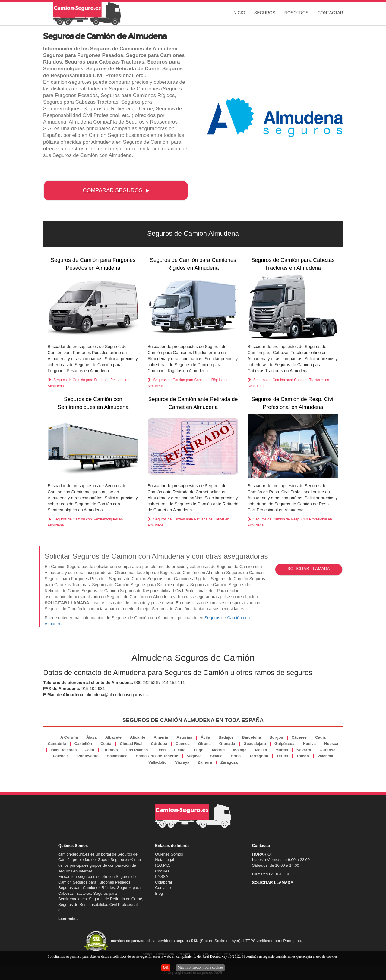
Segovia (194, 756)
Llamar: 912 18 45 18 (271, 874)
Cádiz (320, 737)
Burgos (276, 737)
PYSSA (161, 876)
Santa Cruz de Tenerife (157, 756)
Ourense (327, 750)
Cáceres (299, 737)
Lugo (199, 750)
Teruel (282, 756)
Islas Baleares (64, 750)
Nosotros (296, 13)
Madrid (218, 750)
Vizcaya (182, 762)
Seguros (265, 13)
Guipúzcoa (284, 744)
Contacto (163, 888)
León (161, 750)
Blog (159, 893)
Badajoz (226, 737)
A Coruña (69, 737)
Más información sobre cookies (200, 967)
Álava (92, 737)
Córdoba (159, 744)
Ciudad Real (131, 744)
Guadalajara (255, 744)
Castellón (83, 744)
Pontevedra (88, 756)
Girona (204, 744)
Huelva (309, 744)
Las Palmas (137, 750)
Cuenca (183, 744)
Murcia (282, 750)
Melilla (261, 750)
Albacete (113, 737)
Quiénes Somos (169, 854)
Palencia (61, 756)
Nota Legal (165, 860)
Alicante (138, 737)
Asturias (184, 737)
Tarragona (259, 756)
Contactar (330, 13)
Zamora (205, 762)
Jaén (90, 750)
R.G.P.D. (163, 865)
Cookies (162, 871)
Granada (227, 744)
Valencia (325, 756)
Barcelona (251, 737)
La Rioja (110, 750)
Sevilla (216, 756)
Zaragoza (229, 762)
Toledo (303, 756)
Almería (161, 737)
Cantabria (57, 744)
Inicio (239, 13)
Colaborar (164, 882)
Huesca (331, 744)
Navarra (304, 750)
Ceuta (106, 744)
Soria (236, 756)
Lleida (180, 750)
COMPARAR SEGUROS (116, 190)
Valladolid (158, 762)
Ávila (205, 737)
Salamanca (117, 756)
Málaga (240, 750)
